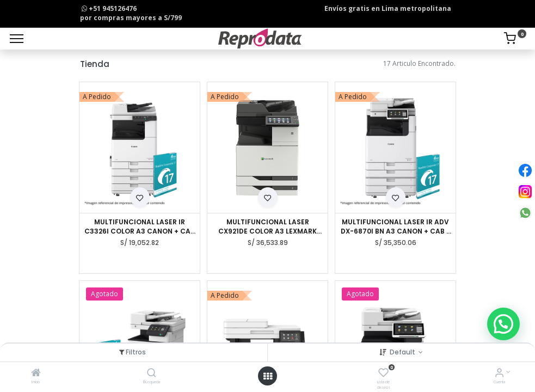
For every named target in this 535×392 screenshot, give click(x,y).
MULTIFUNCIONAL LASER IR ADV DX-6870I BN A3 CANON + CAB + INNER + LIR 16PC (396, 227)
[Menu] (17, 39)
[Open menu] (268, 376)
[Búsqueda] (152, 374)
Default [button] (403, 352)
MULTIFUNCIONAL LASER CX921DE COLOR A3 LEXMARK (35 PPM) (267, 227)
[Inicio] (36, 374)
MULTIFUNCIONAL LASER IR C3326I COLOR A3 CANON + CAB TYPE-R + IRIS (140, 227)
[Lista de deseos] (383, 374)
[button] (140, 197)
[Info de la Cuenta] (499, 374)
